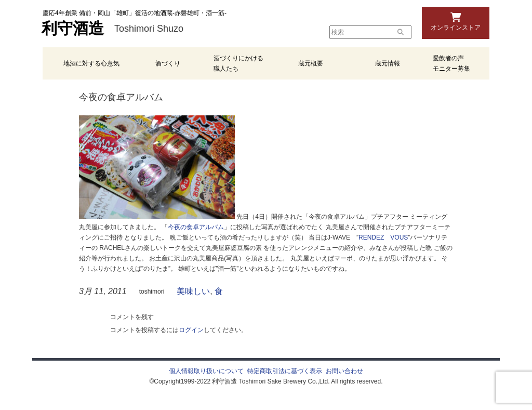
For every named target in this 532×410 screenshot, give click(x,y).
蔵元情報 (388, 63)
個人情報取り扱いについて (206, 371)
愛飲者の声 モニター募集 (451, 63)
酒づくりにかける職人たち (238, 63)
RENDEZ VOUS (383, 237)
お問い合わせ (344, 371)
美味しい (193, 291)
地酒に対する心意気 (91, 63)
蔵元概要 (311, 63)
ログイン (191, 330)
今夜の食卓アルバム (196, 227)
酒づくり (168, 63)
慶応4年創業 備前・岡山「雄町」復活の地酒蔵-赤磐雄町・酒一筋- (135, 13)
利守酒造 (73, 29)
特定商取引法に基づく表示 (285, 371)
